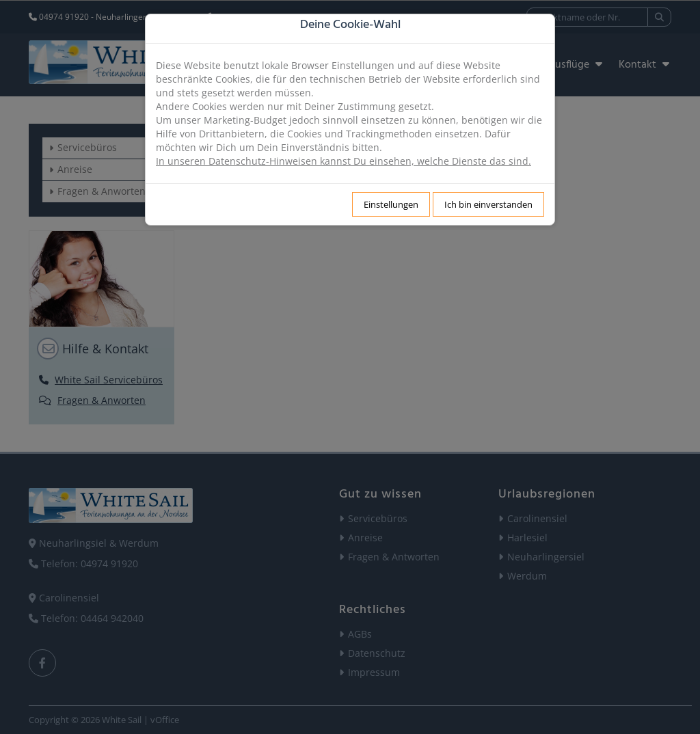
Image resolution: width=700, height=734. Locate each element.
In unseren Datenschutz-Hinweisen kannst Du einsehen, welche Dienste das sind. (344, 161)
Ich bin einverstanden (488, 204)
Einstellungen (391, 204)
